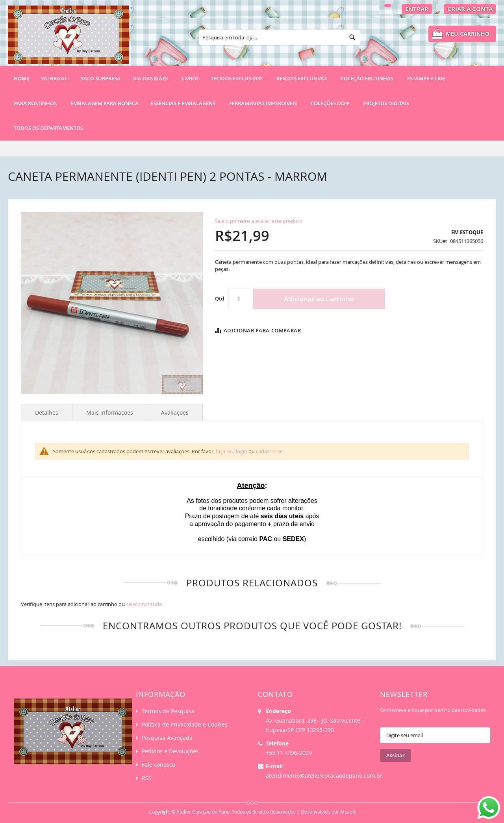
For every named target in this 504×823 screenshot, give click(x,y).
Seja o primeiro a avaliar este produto (259, 221)
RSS (147, 778)
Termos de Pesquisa (168, 711)
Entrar (417, 9)
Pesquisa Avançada (167, 738)
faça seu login (232, 451)
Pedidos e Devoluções (170, 751)
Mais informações (110, 412)
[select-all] (144, 604)
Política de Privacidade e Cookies (185, 724)
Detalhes (47, 412)
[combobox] (280, 37)
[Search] (352, 37)
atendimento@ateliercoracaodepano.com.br (324, 776)
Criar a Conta (470, 9)
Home (21, 78)
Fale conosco (158, 765)
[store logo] (68, 38)
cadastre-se (269, 451)
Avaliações (175, 412)
